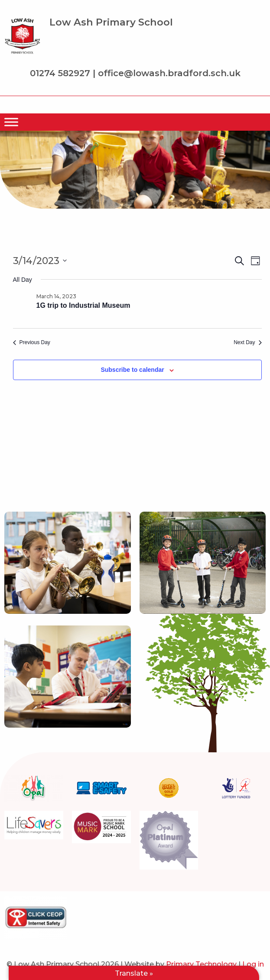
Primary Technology (201, 964)
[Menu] (11, 122)
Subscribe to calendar (132, 370)
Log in (253, 964)
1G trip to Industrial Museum (83, 305)
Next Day (247, 342)
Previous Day (32, 342)
